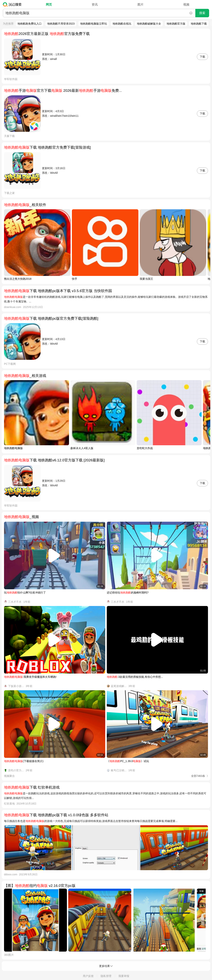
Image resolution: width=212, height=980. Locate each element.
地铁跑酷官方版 (176, 24)
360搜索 (13, 4)
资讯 (95, 5)
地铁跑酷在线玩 (122, 24)
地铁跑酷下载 (199, 24)
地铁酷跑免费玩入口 (30, 24)
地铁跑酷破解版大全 (149, 24)
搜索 (202, 13)
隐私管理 (106, 976)
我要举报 (124, 976)
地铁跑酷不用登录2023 (61, 24)
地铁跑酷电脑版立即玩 (94, 24)
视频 (186, 5)
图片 (141, 5)
